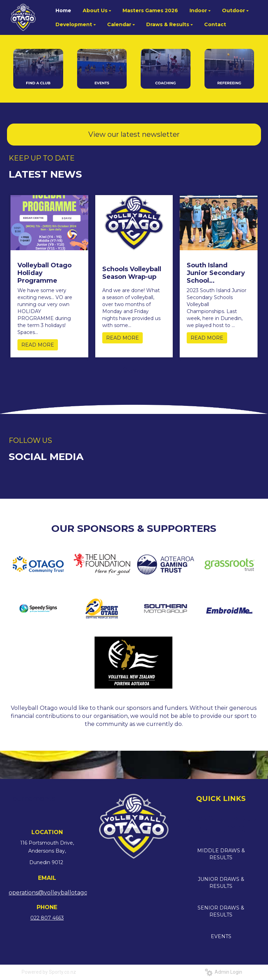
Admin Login (224, 972)
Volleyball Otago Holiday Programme (44, 273)
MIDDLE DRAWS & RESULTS (221, 854)
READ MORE (38, 345)
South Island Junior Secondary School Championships (216, 273)
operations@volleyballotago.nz (52, 893)
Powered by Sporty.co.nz (49, 972)
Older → (134, 370)
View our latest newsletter (134, 134)
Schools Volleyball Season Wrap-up (132, 273)
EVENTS (221, 936)
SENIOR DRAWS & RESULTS (221, 911)
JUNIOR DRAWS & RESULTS (221, 883)
